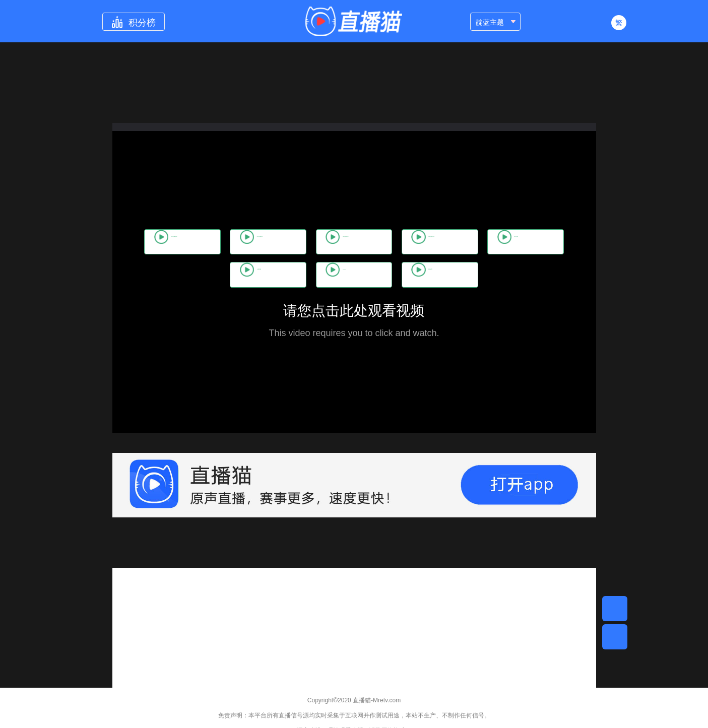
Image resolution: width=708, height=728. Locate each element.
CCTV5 (398, 275)
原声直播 (221, 275)
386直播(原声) (529, 242)
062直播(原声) (295, 242)
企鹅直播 (311, 275)
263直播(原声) (412, 242)
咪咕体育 (487, 275)
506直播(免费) (179, 242)
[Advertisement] (354, 638)
